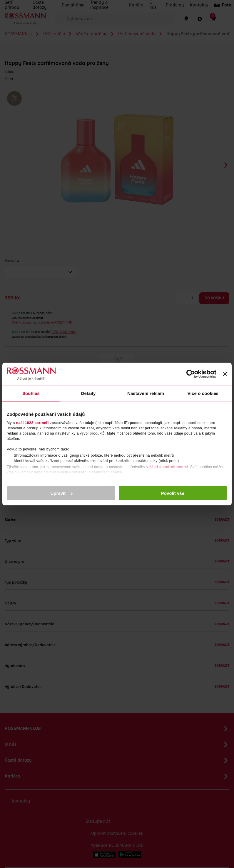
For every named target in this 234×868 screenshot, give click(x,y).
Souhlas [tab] (31, 393)
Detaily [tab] (88, 393)
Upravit (62, 493)
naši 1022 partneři (32, 423)
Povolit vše (173, 493)
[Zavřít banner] (225, 374)
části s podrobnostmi (169, 467)
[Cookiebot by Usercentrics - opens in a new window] (191, 374)
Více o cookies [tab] (203, 393)
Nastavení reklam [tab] (146, 393)
